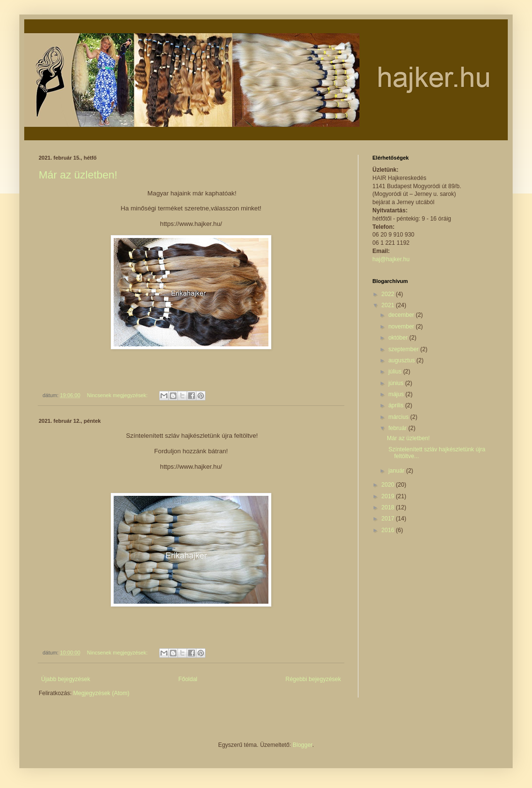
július (396, 372)
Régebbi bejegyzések (313, 679)
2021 (389, 305)
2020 (389, 485)
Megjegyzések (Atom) (101, 693)
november (402, 327)
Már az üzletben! (78, 175)
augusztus (402, 360)
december (402, 315)
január (397, 471)
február (398, 428)
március (399, 417)
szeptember (404, 349)
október (399, 338)
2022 (389, 294)
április (397, 405)
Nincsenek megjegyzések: (118, 395)
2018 (389, 507)
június (397, 383)
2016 (389, 530)
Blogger (303, 745)
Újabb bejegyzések (66, 679)
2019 (389, 496)
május (397, 394)
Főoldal (188, 679)
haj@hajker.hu (391, 259)
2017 (389, 519)
